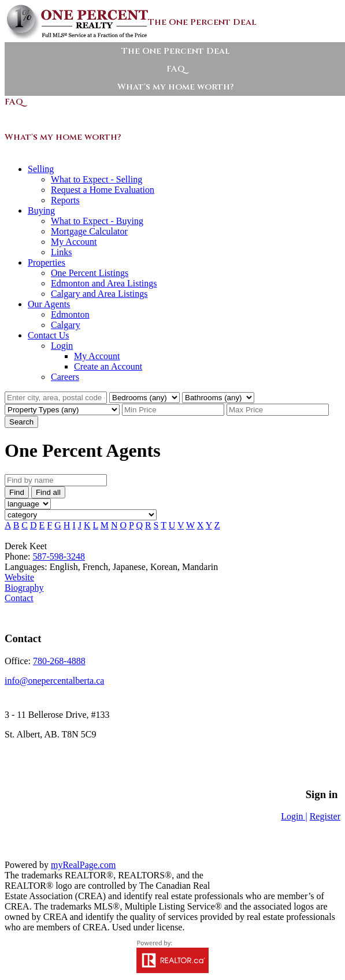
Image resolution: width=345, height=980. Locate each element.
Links (61, 252)
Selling (41, 169)
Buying (41, 210)
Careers (65, 377)
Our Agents (49, 304)
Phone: (18, 556)
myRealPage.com (83, 865)
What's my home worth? (176, 87)
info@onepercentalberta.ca (54, 681)
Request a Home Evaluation (103, 190)
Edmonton (70, 314)
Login (62, 346)
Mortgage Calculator (89, 231)
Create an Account (108, 366)
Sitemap (92, 762)
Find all (48, 492)
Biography (24, 588)
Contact (19, 598)
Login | (294, 816)
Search (21, 422)
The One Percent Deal (176, 51)
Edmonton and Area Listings (104, 283)
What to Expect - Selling (97, 179)
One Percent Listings (90, 273)
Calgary (66, 325)
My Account (74, 242)
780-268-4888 (59, 661)
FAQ (176, 69)
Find (17, 492)
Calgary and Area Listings (99, 294)
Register (325, 816)
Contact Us (49, 335)
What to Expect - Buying (97, 221)
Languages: (27, 567)
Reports (65, 200)
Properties (47, 262)
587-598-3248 (59, 556)
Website (19, 577)
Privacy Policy (38, 762)
